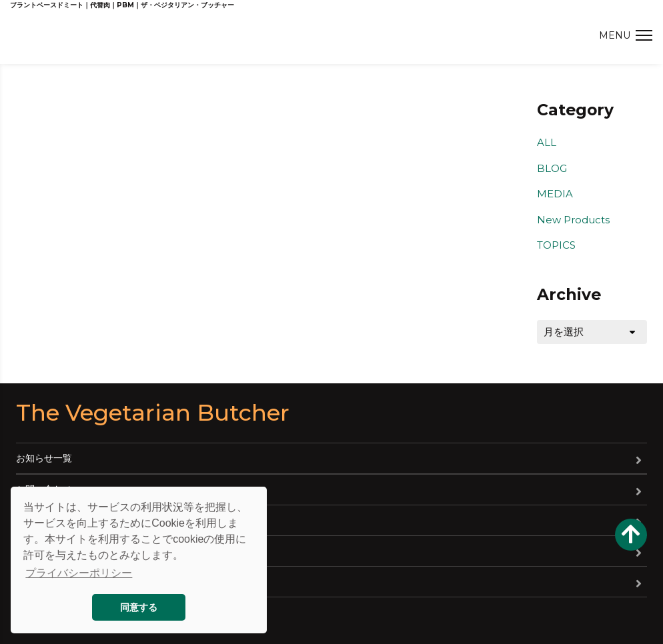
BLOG (552, 168)
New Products (573, 220)
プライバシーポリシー (63, 551)
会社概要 (35, 520)
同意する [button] (139, 607)
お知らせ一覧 (44, 458)
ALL (547, 142)
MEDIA (555, 194)
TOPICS (556, 245)
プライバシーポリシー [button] (79, 573)
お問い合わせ (44, 489)
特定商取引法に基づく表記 (72, 581)
